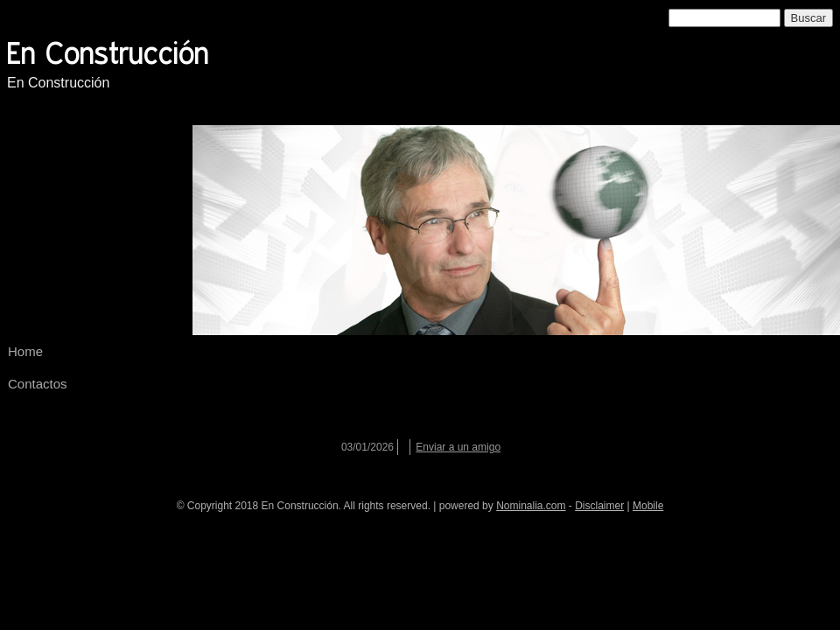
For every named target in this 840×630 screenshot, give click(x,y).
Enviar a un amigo (458, 447)
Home (25, 351)
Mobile (648, 506)
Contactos (38, 384)
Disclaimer (599, 506)
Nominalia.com (531, 506)
